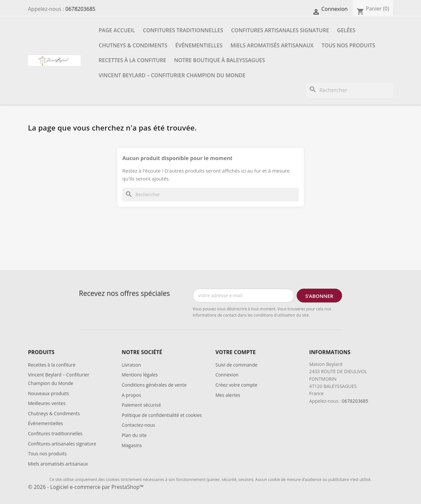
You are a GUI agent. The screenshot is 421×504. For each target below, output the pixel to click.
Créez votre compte (236, 385)
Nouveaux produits (49, 393)
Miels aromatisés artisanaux (272, 45)
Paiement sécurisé (141, 405)
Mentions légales (140, 375)
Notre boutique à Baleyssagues (219, 60)
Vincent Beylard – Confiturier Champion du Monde (172, 75)
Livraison (131, 365)
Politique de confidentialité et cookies (162, 415)
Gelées (346, 30)
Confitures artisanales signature (280, 30)
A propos (131, 395)
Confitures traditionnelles (183, 30)
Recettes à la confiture (132, 60)
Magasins (132, 445)
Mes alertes (228, 395)
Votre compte (235, 352)
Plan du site (134, 435)
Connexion (227, 375)
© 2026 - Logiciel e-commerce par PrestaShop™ (86, 487)
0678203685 (80, 9)
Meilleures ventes (47, 403)
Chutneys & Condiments (133, 45)
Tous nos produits (348, 45)
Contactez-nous (138, 425)
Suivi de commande (236, 365)
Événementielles (199, 45)
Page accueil (117, 30)
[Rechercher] (350, 90)
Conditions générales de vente (154, 385)
